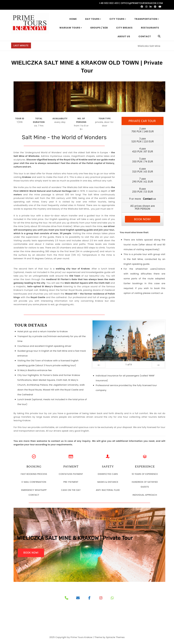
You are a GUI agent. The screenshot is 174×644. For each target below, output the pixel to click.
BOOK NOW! (143, 219)
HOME (73, 19)
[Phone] (67, 598)
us (149, 199)
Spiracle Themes (115, 637)
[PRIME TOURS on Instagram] (101, 598)
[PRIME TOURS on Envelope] (78, 598)
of (129, 365)
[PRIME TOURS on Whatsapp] (112, 598)
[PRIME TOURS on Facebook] (90, 598)
